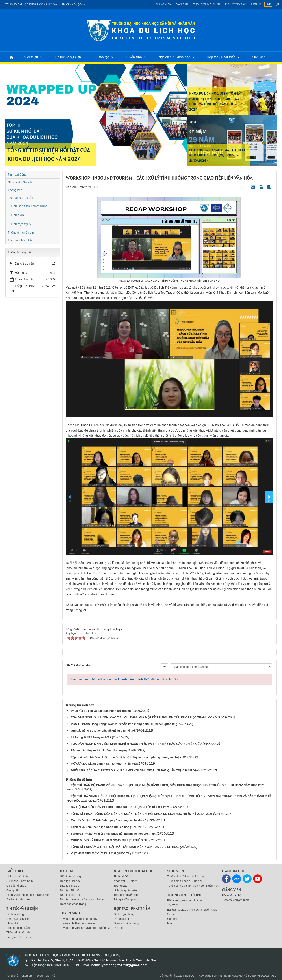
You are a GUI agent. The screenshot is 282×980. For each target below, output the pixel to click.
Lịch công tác (236, 4)
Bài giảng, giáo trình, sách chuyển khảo (192, 910)
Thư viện (173, 905)
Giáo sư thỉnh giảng (126, 923)
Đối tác (118, 928)
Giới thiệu (31, 57)
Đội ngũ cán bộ (232, 895)
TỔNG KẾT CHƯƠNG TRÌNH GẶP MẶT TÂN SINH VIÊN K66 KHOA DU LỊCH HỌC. (125, 847)
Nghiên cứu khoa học (174, 57)
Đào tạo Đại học (70, 881)
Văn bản (182, 4)
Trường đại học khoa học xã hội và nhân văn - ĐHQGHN (45, 4)
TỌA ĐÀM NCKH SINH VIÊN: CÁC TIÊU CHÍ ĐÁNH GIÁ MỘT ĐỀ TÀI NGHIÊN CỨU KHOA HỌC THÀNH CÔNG (144, 717)
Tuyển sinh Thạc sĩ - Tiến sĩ (77, 923)
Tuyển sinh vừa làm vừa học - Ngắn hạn (86, 928)
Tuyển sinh (134, 57)
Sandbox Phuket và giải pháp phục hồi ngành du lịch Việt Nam (113, 834)
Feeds (39, 976)
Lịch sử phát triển (18, 876)
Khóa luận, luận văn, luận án (185, 900)
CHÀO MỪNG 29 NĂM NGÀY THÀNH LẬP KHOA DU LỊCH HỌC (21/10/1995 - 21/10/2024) (218, 155)
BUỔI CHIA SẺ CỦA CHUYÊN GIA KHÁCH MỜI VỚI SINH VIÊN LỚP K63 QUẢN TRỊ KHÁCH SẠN (135, 770)
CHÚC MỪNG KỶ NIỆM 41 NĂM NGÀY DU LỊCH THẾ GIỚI (109, 840)
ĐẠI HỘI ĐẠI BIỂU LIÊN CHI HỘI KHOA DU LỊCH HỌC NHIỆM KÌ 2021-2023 (120, 807)
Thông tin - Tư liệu (207, 4)
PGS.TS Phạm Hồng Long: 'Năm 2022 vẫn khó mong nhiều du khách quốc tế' (123, 724)
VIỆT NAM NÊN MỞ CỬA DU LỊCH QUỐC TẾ (100, 853)
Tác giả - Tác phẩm (21, 240)
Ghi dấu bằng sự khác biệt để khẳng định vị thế (103, 731)
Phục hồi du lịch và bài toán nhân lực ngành (101, 711)
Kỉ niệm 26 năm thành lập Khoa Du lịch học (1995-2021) (108, 827)
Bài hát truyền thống (19, 899)
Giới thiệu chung (70, 876)
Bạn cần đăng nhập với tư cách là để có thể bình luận (124, 679)
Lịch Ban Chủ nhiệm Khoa (29, 206)
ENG (268, 4)
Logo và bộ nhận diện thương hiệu (28, 895)
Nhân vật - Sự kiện (21, 182)
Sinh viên (259, 57)
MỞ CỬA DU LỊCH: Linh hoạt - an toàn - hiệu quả (104, 764)
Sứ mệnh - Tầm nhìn (20, 881)
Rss (170, 923)
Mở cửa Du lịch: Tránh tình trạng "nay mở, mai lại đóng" (109, 820)
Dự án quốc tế (123, 919)
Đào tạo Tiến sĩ (70, 890)
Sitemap (26, 976)
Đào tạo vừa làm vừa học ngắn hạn (83, 899)
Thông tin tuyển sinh (22, 233)
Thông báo (15, 190)
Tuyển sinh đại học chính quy (79, 919)
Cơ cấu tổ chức (16, 886)
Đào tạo (103, 57)
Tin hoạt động (17, 175)
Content (172, 919)
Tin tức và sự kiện (68, 57)
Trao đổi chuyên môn (235, 900)
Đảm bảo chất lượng (73, 904)
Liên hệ (256, 4)
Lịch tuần (17, 215)
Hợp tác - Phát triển (221, 57)
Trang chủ (12, 976)
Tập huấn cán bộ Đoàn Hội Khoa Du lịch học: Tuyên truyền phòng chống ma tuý (125, 757)
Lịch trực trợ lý (21, 224)
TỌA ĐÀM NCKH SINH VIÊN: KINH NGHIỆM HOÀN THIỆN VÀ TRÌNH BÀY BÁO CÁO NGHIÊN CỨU (136, 744)
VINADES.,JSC (267, 976)
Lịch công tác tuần (20, 198)
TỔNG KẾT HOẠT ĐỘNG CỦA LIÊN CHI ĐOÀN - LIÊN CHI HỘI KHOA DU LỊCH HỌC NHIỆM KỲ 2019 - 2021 (142, 814)
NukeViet (237, 976)
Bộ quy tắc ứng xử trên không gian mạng (99, 750)
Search (172, 914)
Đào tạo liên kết (70, 895)
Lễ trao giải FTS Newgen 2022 (91, 737)
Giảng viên (163, 4)
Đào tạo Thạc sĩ (70, 886)
